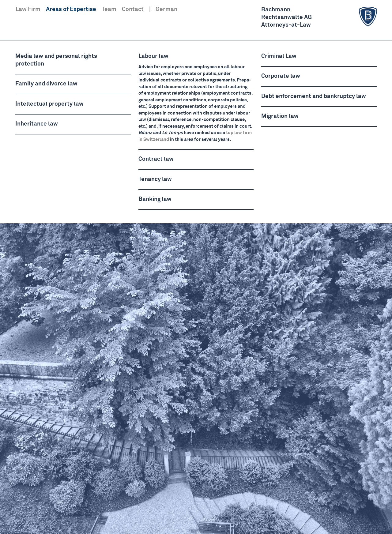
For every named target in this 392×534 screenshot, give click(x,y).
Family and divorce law (46, 84)
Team (109, 9)
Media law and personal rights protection (56, 60)
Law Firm (28, 9)
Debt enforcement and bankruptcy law (314, 96)
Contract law (156, 159)
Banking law (155, 199)
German (166, 9)
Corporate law (281, 76)
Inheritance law (37, 124)
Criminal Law (279, 56)
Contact (133, 9)
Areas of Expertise (71, 9)
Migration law (280, 116)
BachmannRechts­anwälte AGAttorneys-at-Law (320, 17)
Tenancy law (155, 179)
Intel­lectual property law (49, 104)
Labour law (153, 56)
